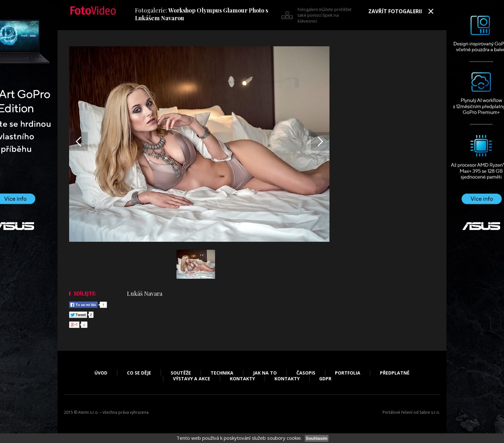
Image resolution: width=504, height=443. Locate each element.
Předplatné (395, 373)
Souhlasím (316, 438)
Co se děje (139, 373)
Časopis (306, 373)
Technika (222, 373)
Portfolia (348, 373)
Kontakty (242, 379)
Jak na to (265, 373)
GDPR (325, 379)
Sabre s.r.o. (430, 412)
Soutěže (181, 373)
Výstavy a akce (192, 379)
